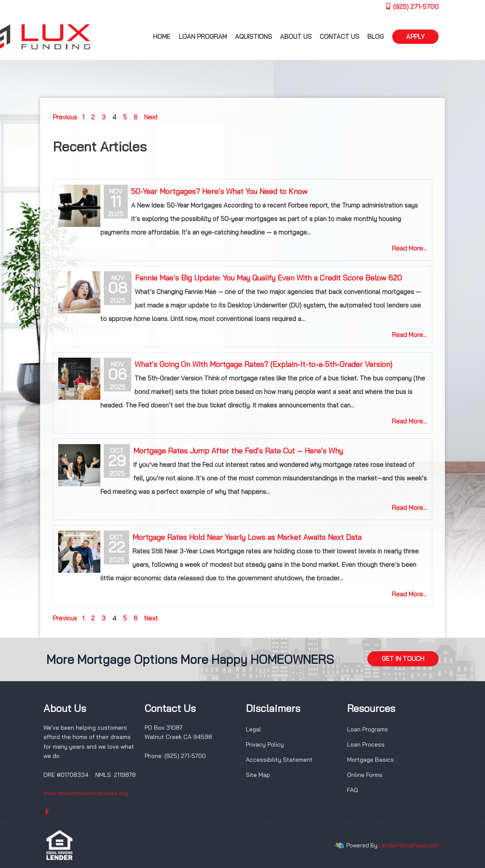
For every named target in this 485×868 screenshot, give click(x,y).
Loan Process (366, 744)
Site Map (258, 775)
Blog (376, 36)
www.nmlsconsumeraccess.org (86, 793)
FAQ (353, 790)
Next (151, 117)
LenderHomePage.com (409, 845)
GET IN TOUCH (403, 659)
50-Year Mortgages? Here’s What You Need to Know (219, 191)
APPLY (415, 36)
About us (296, 36)
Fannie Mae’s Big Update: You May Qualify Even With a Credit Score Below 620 (268, 278)
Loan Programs (368, 729)
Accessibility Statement (279, 760)
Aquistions (253, 36)
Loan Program (203, 36)
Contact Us (339, 36)
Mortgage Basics (370, 760)
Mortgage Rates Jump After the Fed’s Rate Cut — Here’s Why (238, 451)
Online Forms (365, 775)
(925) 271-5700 (412, 7)
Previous (65, 117)
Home (162, 36)
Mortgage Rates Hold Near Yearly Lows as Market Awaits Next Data (247, 537)
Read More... (409, 248)
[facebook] (47, 812)
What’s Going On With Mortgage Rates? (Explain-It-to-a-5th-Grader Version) (263, 364)
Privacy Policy (265, 744)
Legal (253, 729)
